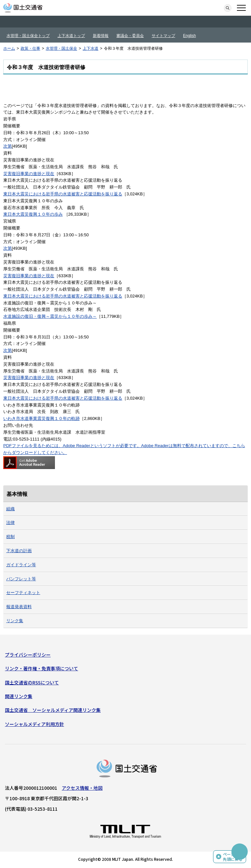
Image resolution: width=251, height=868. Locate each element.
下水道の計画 (19, 551)
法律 (10, 523)
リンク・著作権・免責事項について (42, 668)
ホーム (9, 48)
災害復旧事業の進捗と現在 (29, 174)
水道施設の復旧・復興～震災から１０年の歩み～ (50, 316)
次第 (8, 146)
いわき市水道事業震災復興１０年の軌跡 (42, 418)
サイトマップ (163, 36)
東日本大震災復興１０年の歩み (33, 214)
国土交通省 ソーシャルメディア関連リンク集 (53, 710)
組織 (10, 509)
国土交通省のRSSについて (32, 682)
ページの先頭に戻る (233, 857)
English (189, 36)
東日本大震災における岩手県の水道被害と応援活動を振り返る (63, 194)
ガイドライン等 (21, 565)
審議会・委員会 (130, 36)
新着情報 (101, 36)
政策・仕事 (30, 48)
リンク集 (15, 621)
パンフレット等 (21, 579)
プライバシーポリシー (28, 655)
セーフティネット (23, 593)
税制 (10, 537)
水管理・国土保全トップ (28, 36)
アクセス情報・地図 (82, 788)
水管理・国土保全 (61, 48)
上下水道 (91, 48)
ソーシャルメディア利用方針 (34, 724)
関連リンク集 (19, 696)
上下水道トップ (71, 36)
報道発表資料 (19, 607)
